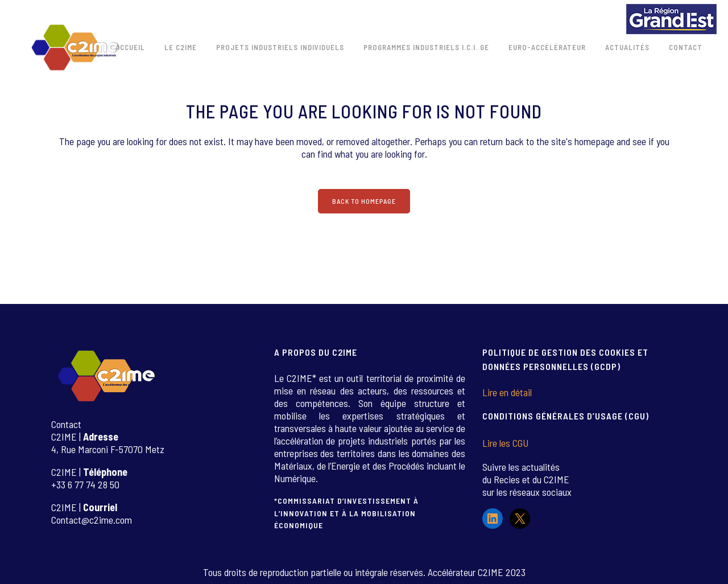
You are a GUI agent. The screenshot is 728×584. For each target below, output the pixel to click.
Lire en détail (507, 392)
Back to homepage (364, 201)
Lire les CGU (505, 443)
